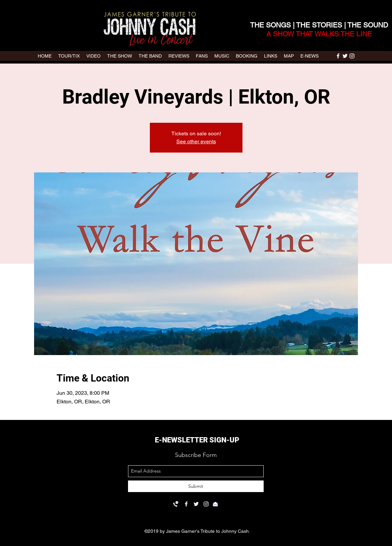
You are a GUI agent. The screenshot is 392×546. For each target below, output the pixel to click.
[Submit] (196, 486)
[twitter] (345, 56)
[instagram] (352, 56)
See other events (196, 141)
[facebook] (338, 56)
